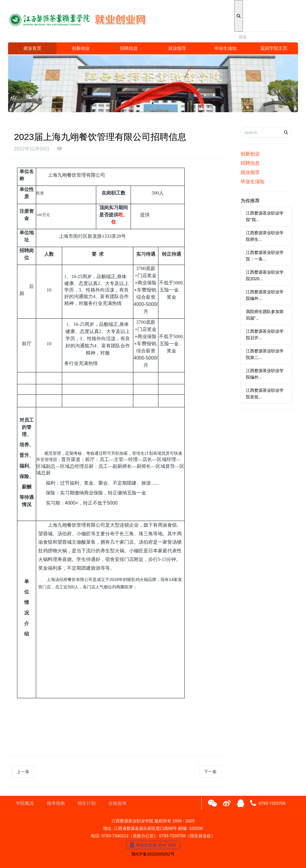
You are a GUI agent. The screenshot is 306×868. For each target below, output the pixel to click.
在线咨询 (117, 803)
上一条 (23, 772)
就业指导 (177, 48)
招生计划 (87, 803)
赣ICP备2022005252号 (153, 854)
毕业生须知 (225, 48)
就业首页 (32, 48)
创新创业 (81, 48)
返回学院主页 (274, 48)
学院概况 (25, 803)
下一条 (210, 772)
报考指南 (56, 803)
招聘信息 (129, 48)
